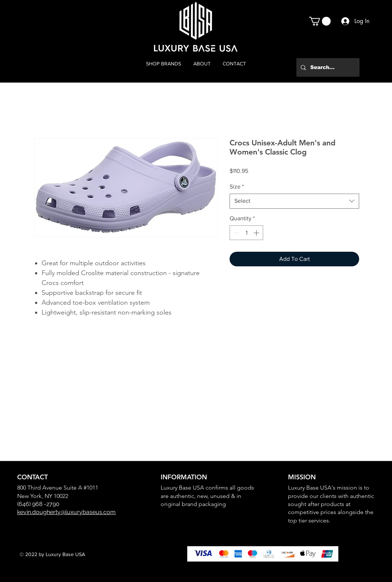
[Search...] (327, 67)
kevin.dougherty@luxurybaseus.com (66, 512)
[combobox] (294, 201)
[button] (320, 21)
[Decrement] (236, 233)
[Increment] (257, 233)
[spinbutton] (246, 233)
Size (237, 187)
